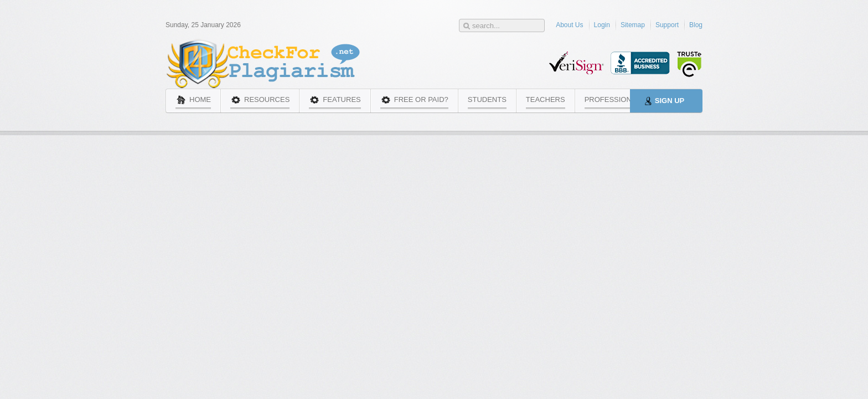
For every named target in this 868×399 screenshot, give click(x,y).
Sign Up (670, 101)
